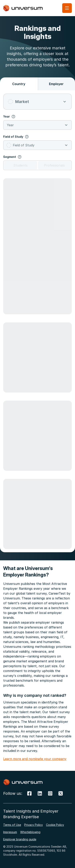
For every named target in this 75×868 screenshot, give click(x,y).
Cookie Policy (55, 825)
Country (19, 84)
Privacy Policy (33, 825)
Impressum (10, 832)
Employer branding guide (20, 839)
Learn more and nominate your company (35, 759)
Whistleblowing (30, 832)
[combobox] (37, 102)
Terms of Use (12, 825)
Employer (56, 84)
